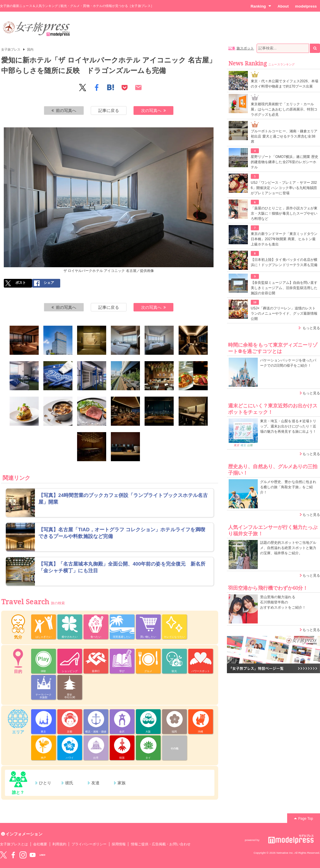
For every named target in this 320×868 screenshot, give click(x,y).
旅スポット (245, 48)
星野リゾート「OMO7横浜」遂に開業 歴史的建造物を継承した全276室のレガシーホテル (285, 162)
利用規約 (59, 844)
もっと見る (311, 328)
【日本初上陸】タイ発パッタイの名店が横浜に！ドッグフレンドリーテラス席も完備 (284, 262)
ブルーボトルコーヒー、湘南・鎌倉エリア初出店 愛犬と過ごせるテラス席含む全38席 (284, 136)
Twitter (3, 855)
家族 (122, 783)
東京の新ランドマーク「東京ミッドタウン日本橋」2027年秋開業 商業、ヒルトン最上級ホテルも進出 (284, 239)
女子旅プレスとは (14, 844)
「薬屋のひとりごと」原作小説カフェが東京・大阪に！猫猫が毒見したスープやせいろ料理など (284, 213)
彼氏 (69, 783)
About (283, 6)
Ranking (261, 6)
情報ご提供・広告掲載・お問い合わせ (161, 844)
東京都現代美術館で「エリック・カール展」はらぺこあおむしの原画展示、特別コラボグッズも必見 (284, 109)
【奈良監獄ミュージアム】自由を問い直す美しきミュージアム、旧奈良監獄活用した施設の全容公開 (284, 288)
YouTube (33, 855)
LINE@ (42, 855)
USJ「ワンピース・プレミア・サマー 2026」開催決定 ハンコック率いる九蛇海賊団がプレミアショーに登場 (284, 188)
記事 (232, 48)
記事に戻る (109, 110)
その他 (174, 748)
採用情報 (119, 844)
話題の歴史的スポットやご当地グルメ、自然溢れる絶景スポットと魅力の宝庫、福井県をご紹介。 (288, 548)
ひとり (45, 783)
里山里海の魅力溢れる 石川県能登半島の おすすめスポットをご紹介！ (283, 602)
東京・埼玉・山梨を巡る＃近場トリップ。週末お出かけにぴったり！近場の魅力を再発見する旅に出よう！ (288, 426)
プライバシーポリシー (89, 844)
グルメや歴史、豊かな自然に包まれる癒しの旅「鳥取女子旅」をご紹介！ (288, 487)
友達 (95, 783)
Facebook (13, 855)
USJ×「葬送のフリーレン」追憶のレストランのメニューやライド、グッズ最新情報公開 (284, 313)
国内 (30, 49)
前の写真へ (64, 110)
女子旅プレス (11, 49)
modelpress (306, 6)
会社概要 (40, 844)
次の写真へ (154, 110)
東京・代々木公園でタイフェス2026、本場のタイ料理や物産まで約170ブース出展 (285, 84)
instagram (23, 855)
